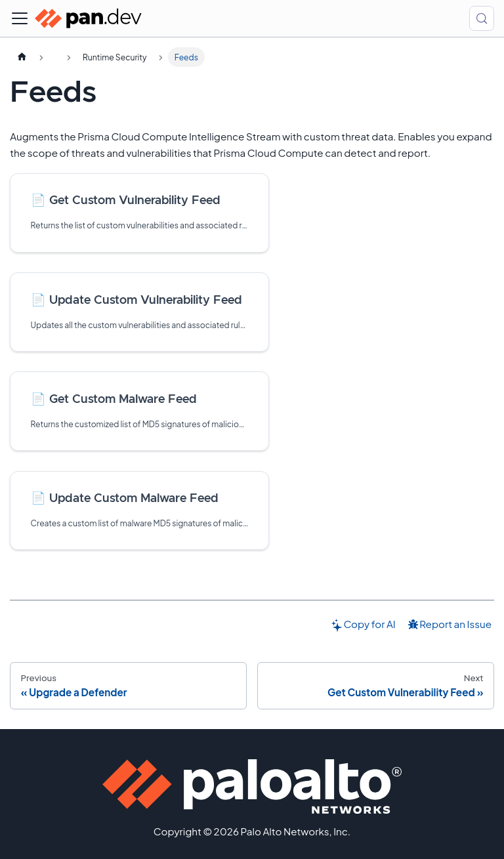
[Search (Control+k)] (482, 18)
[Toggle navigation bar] (20, 18)
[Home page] (22, 57)
